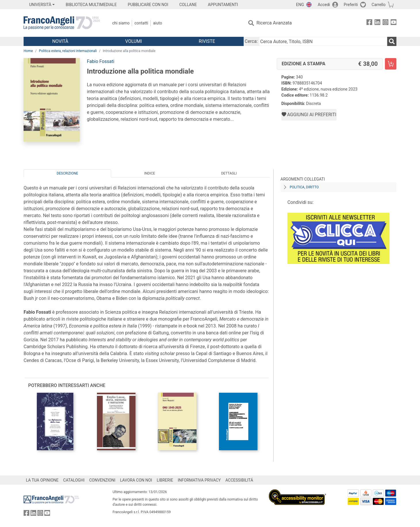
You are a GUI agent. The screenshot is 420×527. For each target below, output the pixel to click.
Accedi (324, 5)
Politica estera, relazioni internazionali (68, 51)
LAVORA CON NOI (136, 480)
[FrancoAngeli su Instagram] (385, 23)
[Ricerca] (392, 41)
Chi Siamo (121, 23)
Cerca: (251, 41)
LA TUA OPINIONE (42, 480)
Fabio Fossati (101, 61)
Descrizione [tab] (67, 173)
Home (28, 51)
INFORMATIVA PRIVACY (199, 480)
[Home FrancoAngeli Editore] (62, 23)
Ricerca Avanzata (274, 23)
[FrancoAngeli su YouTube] (394, 23)
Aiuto (157, 23)
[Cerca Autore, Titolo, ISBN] (323, 41)
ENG (300, 5)
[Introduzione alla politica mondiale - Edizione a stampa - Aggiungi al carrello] (391, 64)
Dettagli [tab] (229, 173)
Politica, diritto (304, 187)
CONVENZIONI (102, 480)
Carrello (379, 5)
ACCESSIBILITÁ (239, 480)
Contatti (141, 23)
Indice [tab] (150, 173)
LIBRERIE (165, 480)
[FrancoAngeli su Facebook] (369, 23)
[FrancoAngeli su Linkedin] (377, 23)
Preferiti (351, 5)
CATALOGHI (74, 480)
